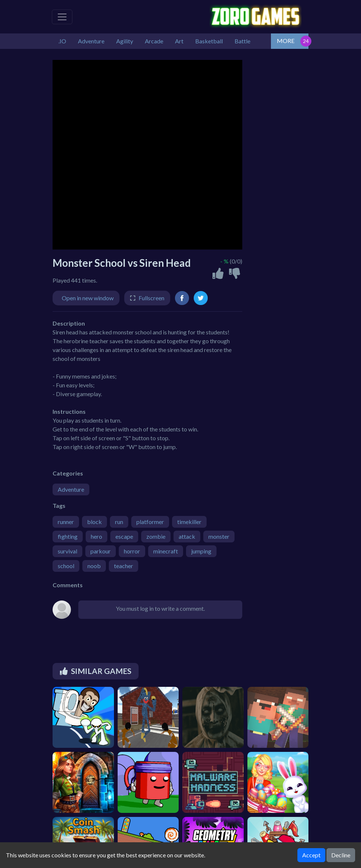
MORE (286, 41)
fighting (68, 536)
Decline (341, 855)
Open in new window (88, 298)
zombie (156, 536)
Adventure (71, 489)
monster (219, 536)
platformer (150, 522)
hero (96, 536)
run (119, 522)
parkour (101, 551)
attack (187, 536)
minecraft (166, 551)
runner (66, 522)
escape (124, 536)
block (94, 522)
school (66, 566)
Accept (311, 855)
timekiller (189, 522)
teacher (124, 566)
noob (94, 566)
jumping (201, 551)
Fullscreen (151, 298)
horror (132, 551)
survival (67, 551)
